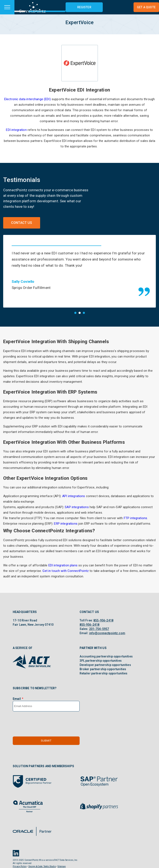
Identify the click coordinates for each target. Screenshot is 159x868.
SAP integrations (77, 507)
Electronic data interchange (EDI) (27, 99)
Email (17, 699)
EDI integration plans (63, 565)
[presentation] (45, 724)
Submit (46, 741)
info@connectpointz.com (107, 633)
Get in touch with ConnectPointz (66, 571)
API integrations (74, 496)
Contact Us (22, 223)
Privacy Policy (20, 866)
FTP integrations (135, 518)
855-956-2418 (103, 620)
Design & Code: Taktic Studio (42, 866)
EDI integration (16, 130)
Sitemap (62, 866)
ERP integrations (66, 524)
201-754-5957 (99, 629)
